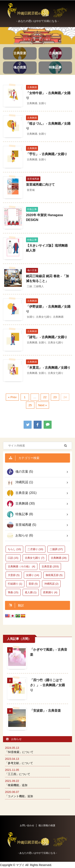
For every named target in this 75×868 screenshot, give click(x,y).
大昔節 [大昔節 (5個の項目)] (14, 575)
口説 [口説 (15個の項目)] (13, 558)
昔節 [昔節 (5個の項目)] (33, 584)
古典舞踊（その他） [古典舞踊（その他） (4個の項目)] (21, 566)
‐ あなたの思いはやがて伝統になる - (37, 853)
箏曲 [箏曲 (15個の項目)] (13, 592)
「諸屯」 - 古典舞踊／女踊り (47, 337)
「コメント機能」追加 (19, 796)
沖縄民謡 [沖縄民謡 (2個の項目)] (51, 584)
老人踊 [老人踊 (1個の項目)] (31, 592)
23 (55, 397)
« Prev (12, 397)
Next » (42, 405)
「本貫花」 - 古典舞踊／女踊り (48, 368)
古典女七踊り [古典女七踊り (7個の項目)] (35, 558)
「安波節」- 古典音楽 (45, 711)
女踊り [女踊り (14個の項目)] (33, 575)
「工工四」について (18, 774)
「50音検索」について (19, 752)
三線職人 (39, 286)
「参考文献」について (19, 763)
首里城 (31, 190)
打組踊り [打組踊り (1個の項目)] (15, 584)
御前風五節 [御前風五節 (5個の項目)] (54, 575)
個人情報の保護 (47, 825)
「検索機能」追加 (16, 785)
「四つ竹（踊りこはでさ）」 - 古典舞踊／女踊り (47, 685)
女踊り (42, 103)
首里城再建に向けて (40, 185)
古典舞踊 (32, 103)
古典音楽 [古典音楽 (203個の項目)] (50, 566)
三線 (29, 286)
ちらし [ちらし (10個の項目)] (14, 549)
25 (30, 405)
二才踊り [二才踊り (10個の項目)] (35, 549)
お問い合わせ (27, 825)
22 (45, 397)
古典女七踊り (44, 317)
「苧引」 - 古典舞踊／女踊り (47, 154)
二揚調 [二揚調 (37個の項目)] (56, 549)
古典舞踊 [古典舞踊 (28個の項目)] (59, 558)
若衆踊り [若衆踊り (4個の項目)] (50, 592)
